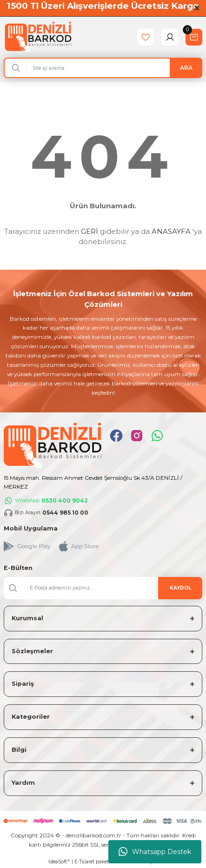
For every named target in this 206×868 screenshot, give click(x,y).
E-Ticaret (84, 862)
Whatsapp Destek (155, 852)
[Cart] (194, 37)
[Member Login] (170, 37)
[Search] (103, 68)
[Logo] (38, 37)
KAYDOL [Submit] (180, 588)
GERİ (90, 231)
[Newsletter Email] (103, 588)
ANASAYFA (171, 231)
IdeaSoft (59, 862)
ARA (186, 68)
